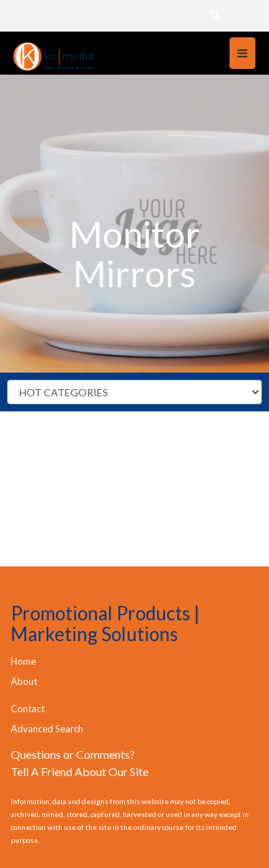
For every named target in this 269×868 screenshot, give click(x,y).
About (24, 681)
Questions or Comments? (73, 754)
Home (23, 661)
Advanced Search (47, 729)
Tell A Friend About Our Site (80, 771)
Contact (28, 709)
